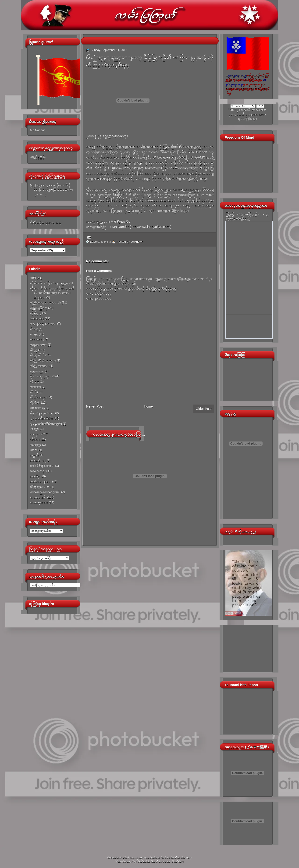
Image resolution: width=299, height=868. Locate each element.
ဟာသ (34, 450)
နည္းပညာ (37, 371)
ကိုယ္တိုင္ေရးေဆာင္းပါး (46, 302)
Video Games (123, 861)
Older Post (204, 409)
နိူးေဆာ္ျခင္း (41, 376)
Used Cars (178, 861)
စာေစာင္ (36, 339)
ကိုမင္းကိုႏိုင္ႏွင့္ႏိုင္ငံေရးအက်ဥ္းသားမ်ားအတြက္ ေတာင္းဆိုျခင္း (52, 293)
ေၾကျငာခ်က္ (39, 502)
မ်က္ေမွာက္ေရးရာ (42, 413)
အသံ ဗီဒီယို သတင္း (42, 466)
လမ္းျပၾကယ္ (139, 857)
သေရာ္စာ (36, 445)
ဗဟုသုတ (36, 387)
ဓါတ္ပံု (34, 350)
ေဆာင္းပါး (38, 497)
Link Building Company (178, 857)
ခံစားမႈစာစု (37, 318)
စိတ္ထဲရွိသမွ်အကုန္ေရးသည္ (46, 222)
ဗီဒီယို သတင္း (39, 397)
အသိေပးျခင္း (41, 481)
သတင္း (35, 434)
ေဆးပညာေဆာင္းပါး (45, 492)
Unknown (137, 242)
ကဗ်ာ (33, 278)
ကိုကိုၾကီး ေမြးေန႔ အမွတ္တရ (49, 283)
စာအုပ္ (34, 334)
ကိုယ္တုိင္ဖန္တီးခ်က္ (39, 308)
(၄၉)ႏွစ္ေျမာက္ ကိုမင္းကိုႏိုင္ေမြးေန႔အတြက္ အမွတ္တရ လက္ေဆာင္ (52, 190)
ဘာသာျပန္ (37, 408)
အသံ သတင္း (39, 471)
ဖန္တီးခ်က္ (35, 382)
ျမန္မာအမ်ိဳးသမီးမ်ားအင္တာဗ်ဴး (46, 424)
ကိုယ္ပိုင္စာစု (36, 313)
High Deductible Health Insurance (151, 861)
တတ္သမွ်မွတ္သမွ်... (38, 157)
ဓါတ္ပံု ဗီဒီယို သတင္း (43, 360)
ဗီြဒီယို (34, 403)
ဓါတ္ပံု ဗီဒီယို (37, 355)
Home (148, 406)
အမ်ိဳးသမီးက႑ (38, 460)
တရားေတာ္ (39, 345)
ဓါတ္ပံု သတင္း (39, 366)
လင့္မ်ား (35, 429)
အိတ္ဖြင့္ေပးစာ (40, 487)
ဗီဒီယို (33, 392)
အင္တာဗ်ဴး (35, 455)
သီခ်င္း (35, 439)
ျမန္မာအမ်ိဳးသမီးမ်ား (42, 418)
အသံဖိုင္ (35, 476)
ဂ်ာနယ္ (34, 329)
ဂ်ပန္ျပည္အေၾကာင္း (43, 324)
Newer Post (95, 406)
